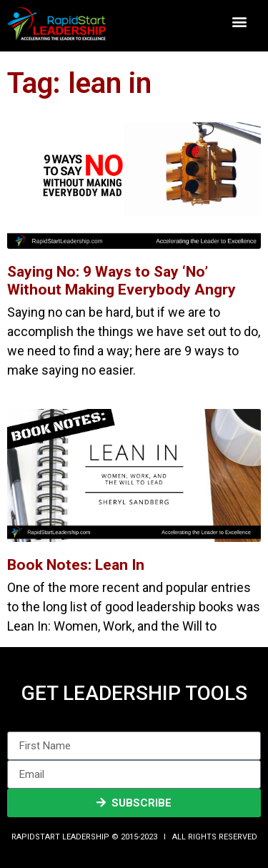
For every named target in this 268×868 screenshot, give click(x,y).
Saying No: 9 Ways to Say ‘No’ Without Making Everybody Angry (121, 281)
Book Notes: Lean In (76, 565)
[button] (240, 22)
